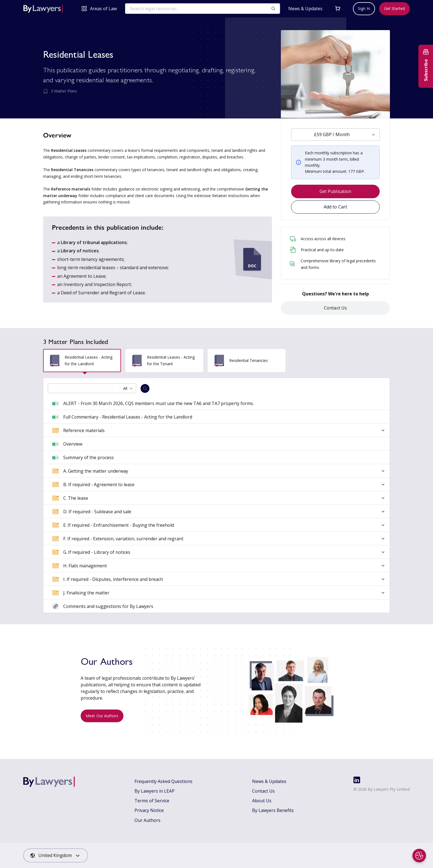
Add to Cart (335, 207)
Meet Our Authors (102, 716)
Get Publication (336, 191)
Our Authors (147, 820)
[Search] (145, 388)
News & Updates (305, 9)
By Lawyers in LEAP (155, 791)
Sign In (364, 8)
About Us (262, 801)
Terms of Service (152, 801)
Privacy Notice (149, 810)
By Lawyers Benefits (273, 810)
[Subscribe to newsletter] (426, 66)
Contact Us (335, 308)
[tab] (82, 361)
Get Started (394, 8)
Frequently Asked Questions (163, 781)
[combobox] (335, 135)
